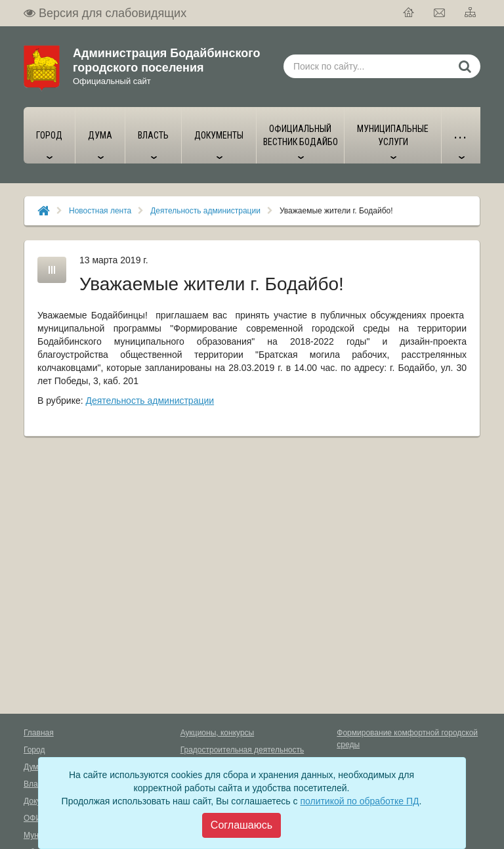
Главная (39, 733)
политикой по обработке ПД (359, 801)
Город (34, 750)
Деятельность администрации (205, 211)
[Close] (241, 825)
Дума (33, 767)
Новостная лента (100, 211)
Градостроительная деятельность (242, 750)
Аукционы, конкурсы (218, 733)
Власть (36, 784)
